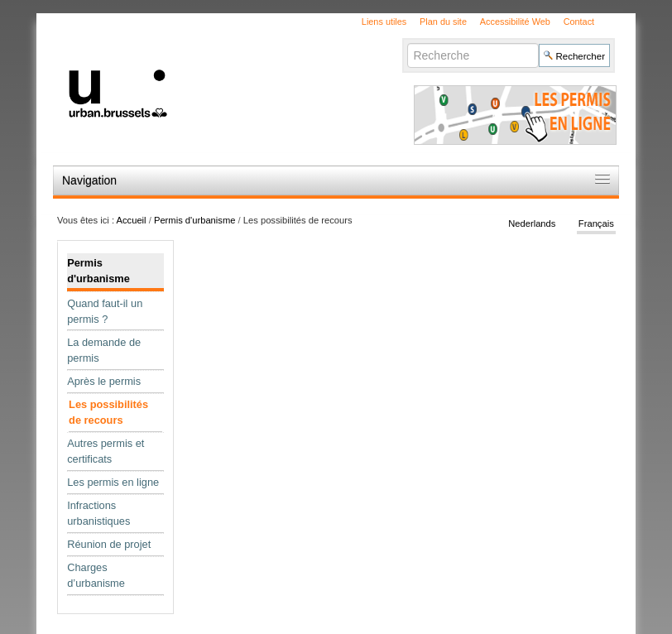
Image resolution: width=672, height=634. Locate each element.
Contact (579, 22)
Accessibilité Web (515, 22)
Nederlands (532, 223)
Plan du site (443, 22)
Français (596, 223)
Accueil (132, 220)
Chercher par (407, 43)
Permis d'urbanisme (195, 220)
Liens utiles (384, 22)
